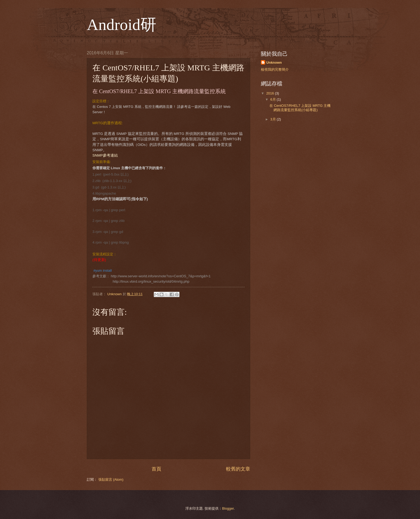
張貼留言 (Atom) (111, 480)
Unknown (274, 62)
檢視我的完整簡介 (275, 69)
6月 (273, 99)
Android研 (122, 25)
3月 (273, 119)
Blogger (228, 508)
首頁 (156, 469)
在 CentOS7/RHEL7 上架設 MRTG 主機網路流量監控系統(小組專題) (300, 108)
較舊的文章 (238, 469)
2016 (271, 93)
